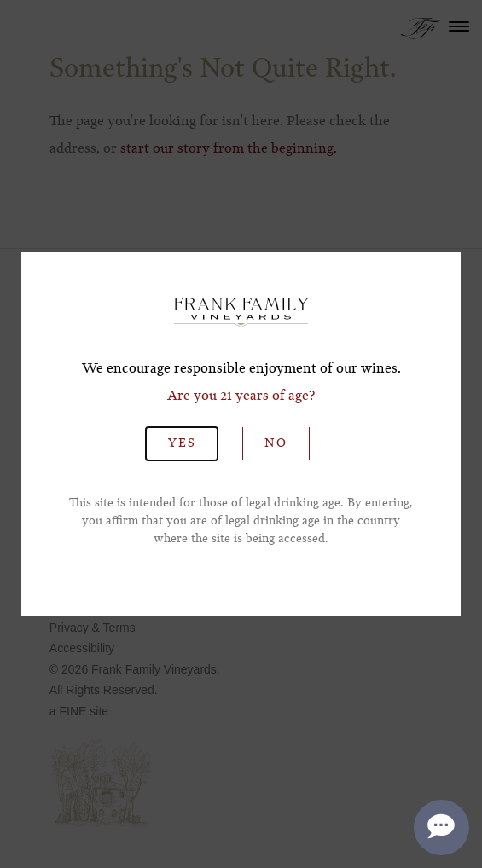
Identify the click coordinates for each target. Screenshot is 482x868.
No (276, 443)
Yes (182, 443)
